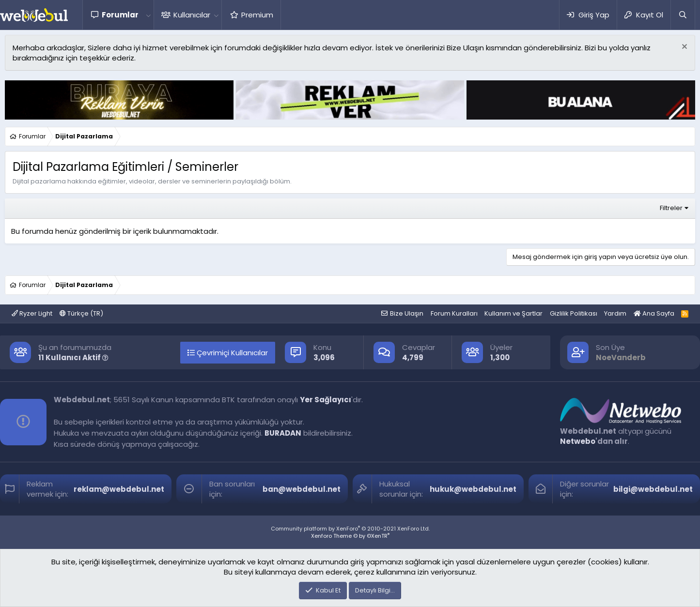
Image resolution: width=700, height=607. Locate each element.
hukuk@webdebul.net (473, 489)
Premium (257, 15)
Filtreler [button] (671, 208)
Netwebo (578, 441)
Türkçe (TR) (81, 313)
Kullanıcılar (192, 15)
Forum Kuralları (454, 313)
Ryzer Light (32, 313)
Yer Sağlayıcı (326, 400)
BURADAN (283, 433)
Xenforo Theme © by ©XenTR (350, 536)
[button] (148, 15)
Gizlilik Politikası (574, 313)
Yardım (615, 313)
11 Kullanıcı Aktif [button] (73, 357)
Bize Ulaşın (407, 313)
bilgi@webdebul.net (653, 489)
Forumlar (120, 15)
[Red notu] (683, 48)
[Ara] (683, 15)
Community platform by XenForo (350, 529)
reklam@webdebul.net (119, 489)
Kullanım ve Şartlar (513, 313)
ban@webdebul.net (302, 489)
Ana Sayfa (654, 313)
